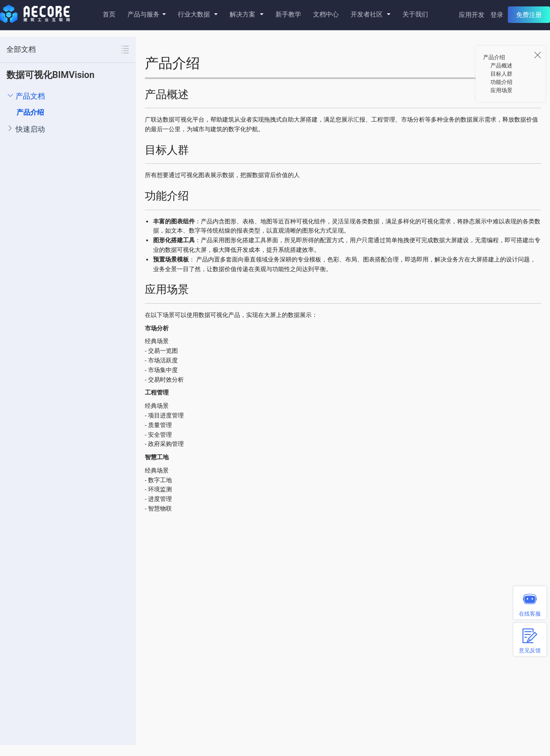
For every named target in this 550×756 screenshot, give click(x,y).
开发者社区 (371, 14)
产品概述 (501, 66)
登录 (497, 15)
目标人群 (501, 74)
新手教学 (288, 14)
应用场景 (501, 90)
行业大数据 (198, 14)
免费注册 (529, 15)
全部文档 (21, 49)
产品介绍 (30, 112)
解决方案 (246, 14)
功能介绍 (501, 82)
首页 (109, 14)
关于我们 (415, 14)
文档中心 (326, 14)
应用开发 (472, 15)
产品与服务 (147, 14)
